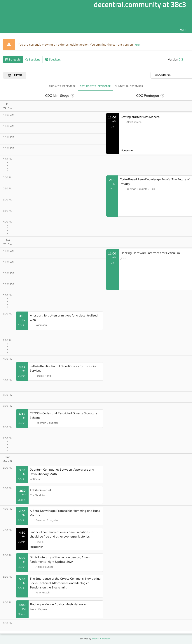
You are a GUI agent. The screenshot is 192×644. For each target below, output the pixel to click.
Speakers (53, 59)
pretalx (95, 639)
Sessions (33, 59)
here (137, 45)
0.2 (181, 59)
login (183, 29)
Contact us (105, 639)
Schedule (13, 59)
